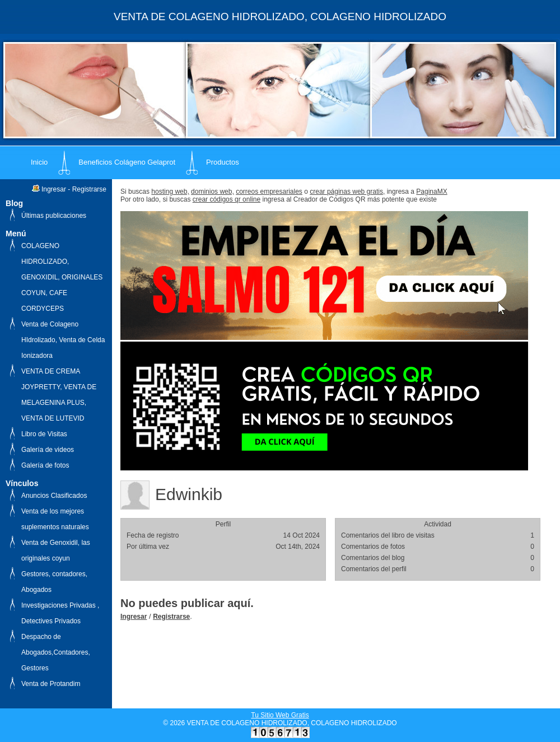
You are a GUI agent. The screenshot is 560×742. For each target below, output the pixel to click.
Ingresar (54, 189)
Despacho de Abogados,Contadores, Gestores (56, 652)
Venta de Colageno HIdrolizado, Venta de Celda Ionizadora (63, 340)
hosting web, (170, 192)
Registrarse (89, 189)
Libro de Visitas (44, 434)
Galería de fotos (45, 465)
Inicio (39, 162)
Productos (223, 162)
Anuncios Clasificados (54, 496)
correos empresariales (269, 192)
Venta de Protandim (51, 684)
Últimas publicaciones (54, 216)
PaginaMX (431, 192)
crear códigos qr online (227, 199)
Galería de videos (48, 450)
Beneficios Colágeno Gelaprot (127, 162)
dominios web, (213, 192)
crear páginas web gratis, (347, 192)
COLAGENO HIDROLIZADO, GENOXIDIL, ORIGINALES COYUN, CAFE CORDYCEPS (62, 277)
